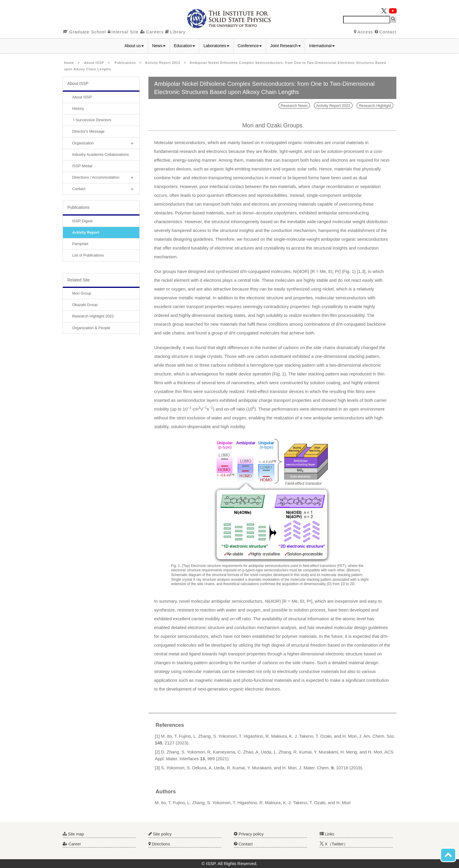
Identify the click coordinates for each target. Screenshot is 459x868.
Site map (73, 834)
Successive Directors (93, 120)
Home (69, 63)
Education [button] (184, 46)
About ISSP (94, 63)
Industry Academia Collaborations (101, 154)
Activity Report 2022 (163, 63)
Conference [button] (250, 46)
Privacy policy (249, 834)
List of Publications (88, 255)
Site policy (160, 834)
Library (175, 32)
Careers (152, 32)
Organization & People (91, 328)
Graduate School (84, 32)
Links (327, 834)
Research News (294, 106)
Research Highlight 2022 (93, 316)
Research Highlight (375, 106)
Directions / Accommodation (96, 177)
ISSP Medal (82, 166)
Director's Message (89, 131)
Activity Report (86, 232)
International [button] (322, 46)
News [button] (159, 46)
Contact (386, 32)
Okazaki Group (85, 305)
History (78, 108)
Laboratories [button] (216, 46)
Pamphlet (80, 244)
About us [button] (134, 46)
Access (364, 32)
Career (72, 844)
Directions (159, 844)
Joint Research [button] (285, 46)
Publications (125, 63)
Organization (83, 143)
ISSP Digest (83, 221)
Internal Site (123, 32)
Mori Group (82, 293)
